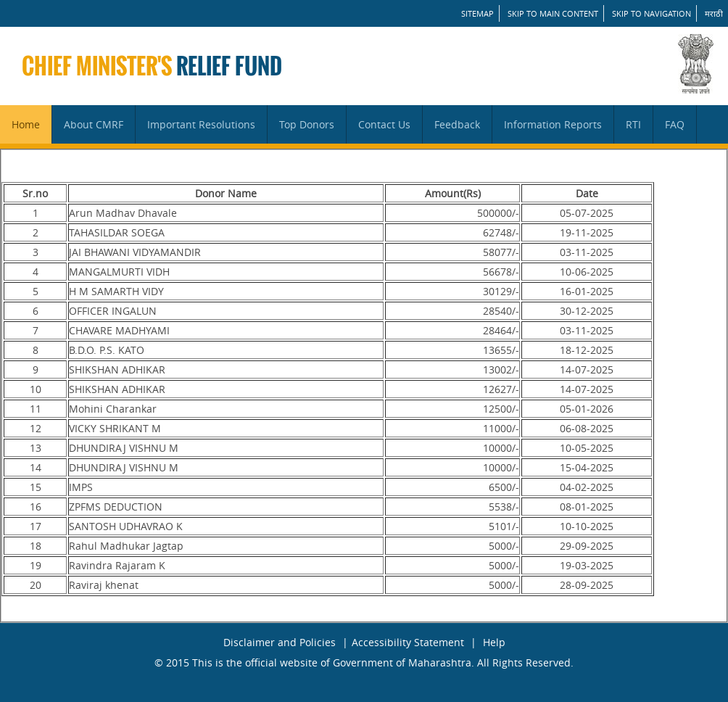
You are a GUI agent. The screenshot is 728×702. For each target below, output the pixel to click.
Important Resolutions (201, 124)
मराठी (714, 13)
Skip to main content (553, 13)
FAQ (675, 124)
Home (26, 124)
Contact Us (384, 124)
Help (494, 642)
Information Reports (553, 124)
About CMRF (94, 124)
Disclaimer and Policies (280, 642)
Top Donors (307, 124)
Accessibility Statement (408, 642)
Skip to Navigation (652, 13)
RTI (633, 124)
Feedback (457, 124)
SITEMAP (477, 13)
